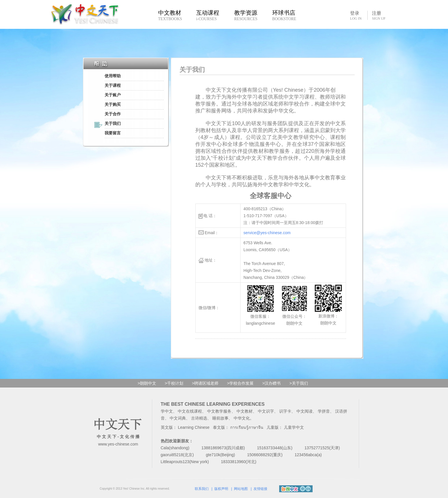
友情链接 (260, 489)
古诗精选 (199, 418)
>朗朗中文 (147, 383)
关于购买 (113, 104)
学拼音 (324, 411)
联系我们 (202, 489)
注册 (379, 16)
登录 (356, 15)
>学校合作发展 (240, 383)
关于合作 (113, 114)
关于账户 (113, 95)
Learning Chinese (194, 427)
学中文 (167, 411)
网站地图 (241, 489)
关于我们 (113, 123)
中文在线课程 (190, 411)
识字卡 (285, 411)
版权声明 (221, 489)
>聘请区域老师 (205, 383)
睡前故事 (220, 418)
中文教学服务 (219, 411)
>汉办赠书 (271, 383)
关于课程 (113, 85)
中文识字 (266, 411)
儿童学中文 (294, 427)
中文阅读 (305, 411)
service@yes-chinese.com (267, 233)
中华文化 (242, 418)
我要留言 (113, 133)
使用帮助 (113, 76)
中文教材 (245, 411)
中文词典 (178, 418)
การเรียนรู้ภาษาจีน (247, 427)
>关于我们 (298, 383)
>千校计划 (174, 383)
